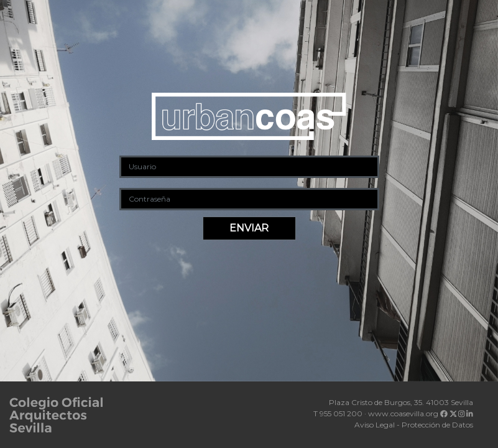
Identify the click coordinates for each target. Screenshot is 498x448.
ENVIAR (249, 228)
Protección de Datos (437, 425)
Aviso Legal (375, 425)
